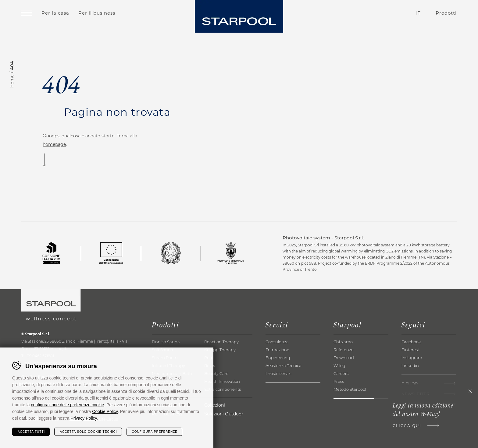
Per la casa (55, 13)
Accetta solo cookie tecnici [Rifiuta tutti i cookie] (88, 432)
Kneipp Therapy (220, 350)
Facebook (411, 342)
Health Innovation (222, 381)
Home (12, 81)
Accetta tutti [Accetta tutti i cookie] (31, 432)
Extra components (223, 389)
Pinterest (410, 350)
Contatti (384, 13)
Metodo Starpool (350, 389)
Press (339, 381)
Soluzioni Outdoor (224, 414)
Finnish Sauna (166, 342)
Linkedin (410, 365)
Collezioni (215, 405)
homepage (54, 144)
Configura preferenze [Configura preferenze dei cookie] (155, 432)
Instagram (412, 358)
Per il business (97, 13)
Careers (341, 373)
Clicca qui (407, 426)
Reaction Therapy (221, 342)
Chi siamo (343, 342)
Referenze (344, 350)
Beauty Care (216, 373)
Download (344, 358)
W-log (339, 365)
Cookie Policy (105, 411)
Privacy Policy (84, 418)
